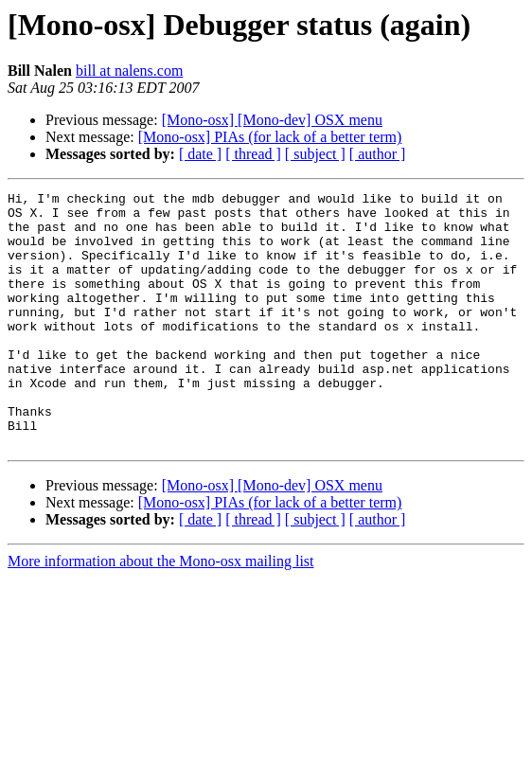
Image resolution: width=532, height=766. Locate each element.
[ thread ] (253, 154)
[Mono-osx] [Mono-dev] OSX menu (272, 120)
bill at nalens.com (129, 71)
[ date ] (200, 154)
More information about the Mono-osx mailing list (161, 612)
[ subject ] (315, 154)
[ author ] (378, 154)
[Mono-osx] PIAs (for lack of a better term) (270, 137)
